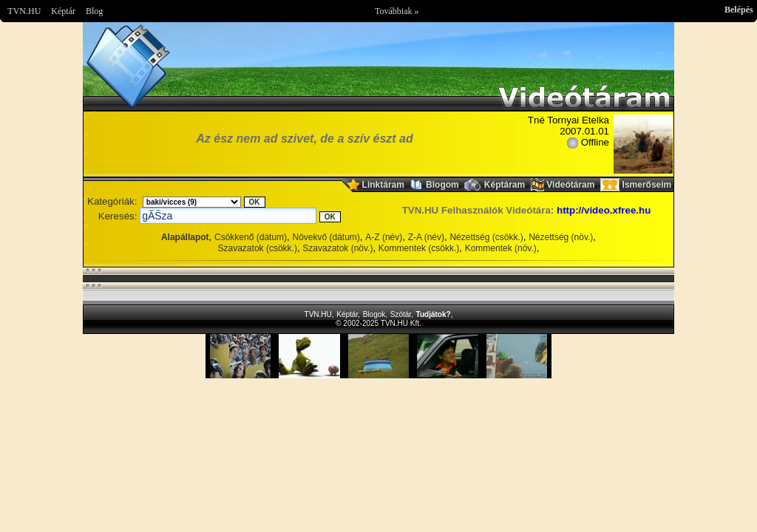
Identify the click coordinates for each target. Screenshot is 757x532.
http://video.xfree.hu (604, 210)
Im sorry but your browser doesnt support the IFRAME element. (378, 356)
